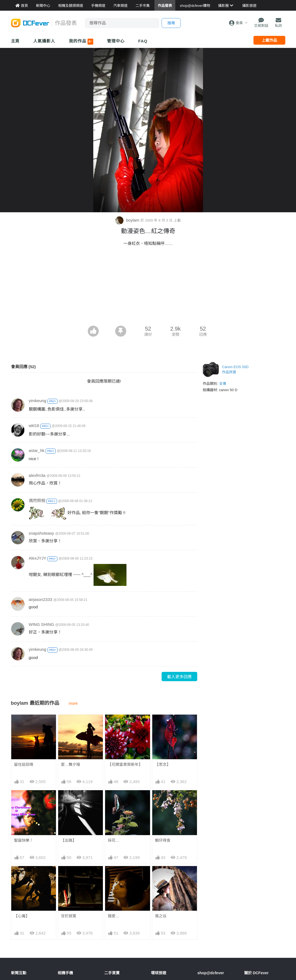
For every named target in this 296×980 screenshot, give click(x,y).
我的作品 (81, 42)
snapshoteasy (42, 533)
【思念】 (163, 764)
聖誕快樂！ (24, 840)
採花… (114, 840)
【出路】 (69, 840)
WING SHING (42, 624)
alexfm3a (37, 475)
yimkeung (38, 401)
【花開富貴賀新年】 (125, 764)
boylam (128, 220)
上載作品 (269, 40)
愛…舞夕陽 (71, 764)
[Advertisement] (148, 311)
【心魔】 (22, 916)
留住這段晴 (24, 764)
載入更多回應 (179, 677)
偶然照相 (37, 501)
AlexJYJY (38, 558)
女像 (223, 384)
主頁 (15, 41)
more (73, 703)
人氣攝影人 (44, 41)
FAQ (143, 41)
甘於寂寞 (69, 916)
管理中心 (116, 41)
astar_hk (37, 450)
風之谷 (161, 916)
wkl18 (34, 425)
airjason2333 (41, 599)
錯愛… (114, 916)
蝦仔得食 (163, 840)
